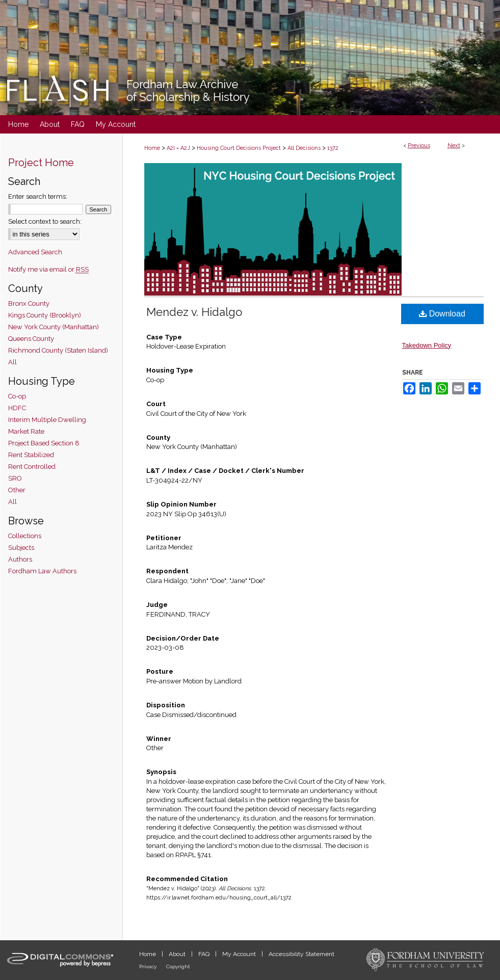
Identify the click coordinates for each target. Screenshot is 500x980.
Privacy (149, 966)
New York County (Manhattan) (54, 327)
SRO (15, 478)
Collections (25, 536)
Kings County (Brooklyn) (45, 315)
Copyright (178, 966)
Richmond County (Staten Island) (58, 350)
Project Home (41, 163)
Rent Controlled (32, 467)
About (178, 954)
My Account (240, 954)
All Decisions (304, 148)
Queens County (31, 339)
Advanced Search (35, 252)
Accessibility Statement (301, 954)
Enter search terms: (38, 196)
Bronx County (29, 303)
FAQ (205, 954)
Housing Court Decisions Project (239, 148)
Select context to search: (45, 221)
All (12, 362)
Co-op (17, 396)
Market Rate (26, 431)
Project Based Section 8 (44, 443)
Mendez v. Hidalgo (194, 312)
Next (454, 145)
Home (152, 148)
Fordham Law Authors (42, 571)
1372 (333, 148)
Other (17, 490)
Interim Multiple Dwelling (47, 420)
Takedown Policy (427, 345)
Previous (419, 145)
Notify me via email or (48, 269)
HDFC (17, 408)
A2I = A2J (178, 148)
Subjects (21, 548)
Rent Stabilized (31, 455)
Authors (20, 559)
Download (442, 314)
